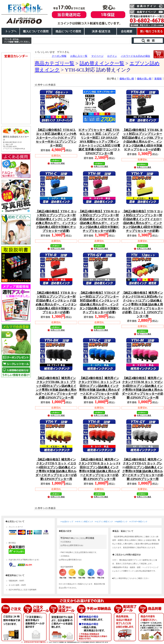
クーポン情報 (59, 56)
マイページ (97, 56)
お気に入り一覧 (79, 56)
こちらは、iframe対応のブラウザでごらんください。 (17, 224)
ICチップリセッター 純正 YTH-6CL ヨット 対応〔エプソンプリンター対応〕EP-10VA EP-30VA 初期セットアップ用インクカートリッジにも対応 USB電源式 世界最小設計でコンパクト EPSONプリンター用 (99, 142)
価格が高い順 (144, 79)
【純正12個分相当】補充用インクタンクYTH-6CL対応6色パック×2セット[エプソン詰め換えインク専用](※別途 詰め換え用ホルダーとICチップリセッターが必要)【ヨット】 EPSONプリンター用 (143, 304)
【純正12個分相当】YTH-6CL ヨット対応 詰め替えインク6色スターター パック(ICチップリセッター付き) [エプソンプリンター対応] (56, 138)
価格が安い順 (127, 79)
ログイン (112, 56)
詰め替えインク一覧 (102, 63)
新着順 (158, 79)
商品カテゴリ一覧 (55, 63)
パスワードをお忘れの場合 (136, 56)
